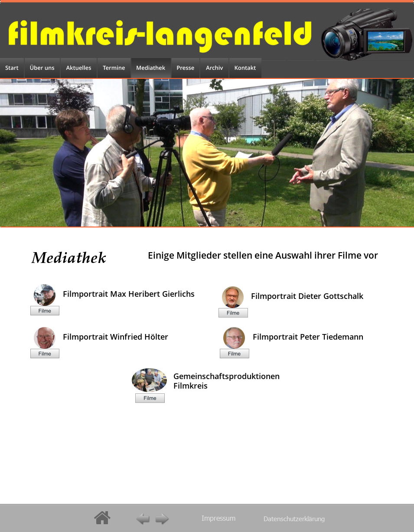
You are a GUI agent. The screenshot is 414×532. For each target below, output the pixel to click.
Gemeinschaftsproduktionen (228, 376)
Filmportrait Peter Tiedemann (308, 337)
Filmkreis (191, 386)
